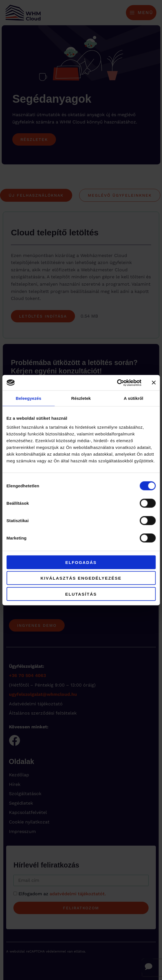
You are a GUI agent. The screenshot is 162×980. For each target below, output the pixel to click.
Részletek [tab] (81, 398)
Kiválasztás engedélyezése (81, 578)
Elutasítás (81, 594)
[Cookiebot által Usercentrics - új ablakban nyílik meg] (117, 383)
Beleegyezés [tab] (28, 398)
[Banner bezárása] (154, 383)
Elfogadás (81, 562)
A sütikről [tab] (133, 398)
